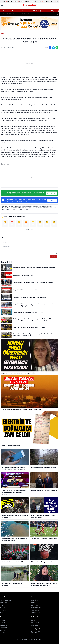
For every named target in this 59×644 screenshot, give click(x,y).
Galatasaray (3, 625)
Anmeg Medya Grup (6, 600)
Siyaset (29, 11)
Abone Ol (52, 200)
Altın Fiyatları (35, 605)
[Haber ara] (58, 14)
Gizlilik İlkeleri (35, 625)
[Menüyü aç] (2, 6)
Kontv (2, 605)
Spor (23, 11)
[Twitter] (36, 632)
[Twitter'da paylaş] (53, 48)
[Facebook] (32, 632)
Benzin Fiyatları (35, 613)
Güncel (11, 11)
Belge (2, 613)
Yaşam (47, 11)
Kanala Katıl (51, 193)
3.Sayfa (35, 11)
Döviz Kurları (35, 603)
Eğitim (41, 11)
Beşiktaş (2, 623)
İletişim (33, 620)
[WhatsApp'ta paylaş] (57, 48)
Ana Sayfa (4, 11)
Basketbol (3, 630)
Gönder (53, 257)
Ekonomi (17, 11)
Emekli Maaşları (35, 610)
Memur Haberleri (36, 608)
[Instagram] (39, 632)
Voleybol (3, 633)
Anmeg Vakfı (4, 603)
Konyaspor (3, 620)
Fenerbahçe (3, 628)
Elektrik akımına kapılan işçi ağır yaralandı (15, 14)
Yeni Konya (3, 608)
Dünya (53, 11)
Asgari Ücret (34, 600)
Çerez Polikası (35, 623)
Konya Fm (3, 610)
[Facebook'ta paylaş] (50, 48)
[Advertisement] (29, 64)
